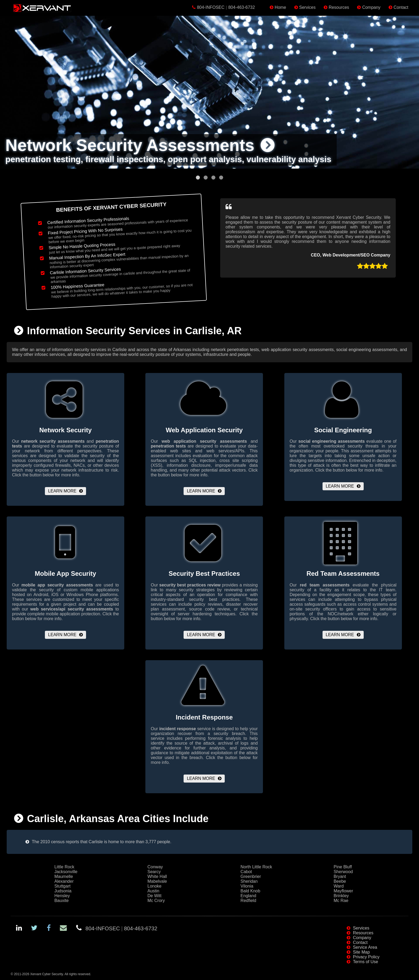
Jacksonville (66, 872)
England (248, 896)
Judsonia (63, 891)
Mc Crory (156, 901)
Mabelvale (157, 881)
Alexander (64, 881)
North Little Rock (256, 867)
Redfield (248, 901)
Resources (339, 7)
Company (371, 7)
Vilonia (247, 886)
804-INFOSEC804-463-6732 (226, 7)
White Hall (157, 876)
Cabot (246, 872)
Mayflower (343, 891)
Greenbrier (251, 876)
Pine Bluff (343, 867)
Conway (155, 867)
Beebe (340, 881)
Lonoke (155, 886)
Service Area (365, 947)
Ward (339, 886)
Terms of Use (366, 962)
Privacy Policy (366, 957)
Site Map (361, 952)
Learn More (62, 491)
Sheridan (249, 881)
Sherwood (343, 872)
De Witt (154, 896)
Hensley (62, 896)
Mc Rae (341, 901)
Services (307, 7)
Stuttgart (62, 886)
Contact (401, 7)
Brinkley (341, 896)
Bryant (340, 876)
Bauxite (61, 901)
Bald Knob (250, 891)
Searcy (154, 872)
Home (280, 7)
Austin (153, 891)
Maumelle (63, 876)
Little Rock (64, 867)
